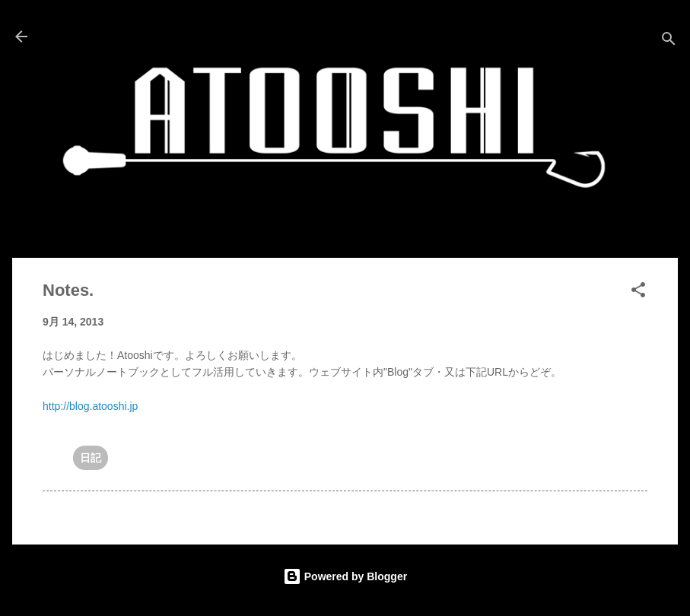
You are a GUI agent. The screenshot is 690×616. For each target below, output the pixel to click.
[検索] (669, 41)
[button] (638, 292)
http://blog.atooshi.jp (90, 406)
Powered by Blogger (345, 576)
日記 (91, 458)
